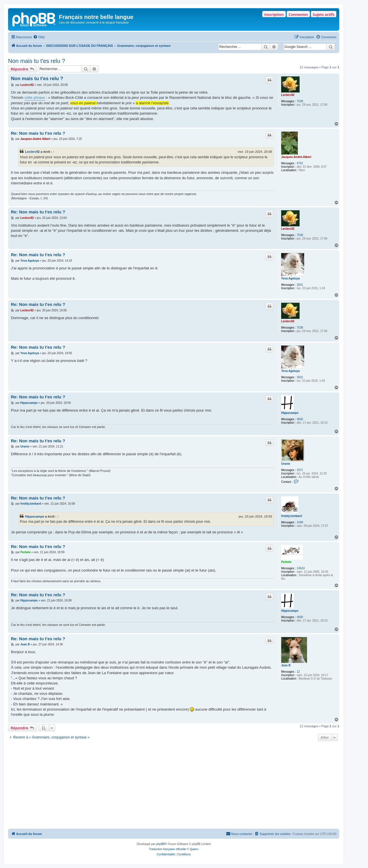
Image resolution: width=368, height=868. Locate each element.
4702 (300, 163)
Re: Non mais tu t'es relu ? (38, 133)
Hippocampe (290, 413)
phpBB (160, 844)
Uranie (286, 464)
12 (298, 672)
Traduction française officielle (167, 849)
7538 (300, 101)
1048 (300, 522)
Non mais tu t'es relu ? (37, 61)
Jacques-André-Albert (296, 157)
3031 (300, 285)
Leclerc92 (288, 95)
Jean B (286, 665)
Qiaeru (194, 849)
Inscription (274, 14)
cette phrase (35, 98)
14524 (301, 568)
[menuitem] (39, 37)
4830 (300, 419)
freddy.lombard (292, 516)
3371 (300, 470)
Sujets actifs (324, 14)
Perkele (286, 562)
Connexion (298, 14)
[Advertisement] (174, 786)
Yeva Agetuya (291, 278)
